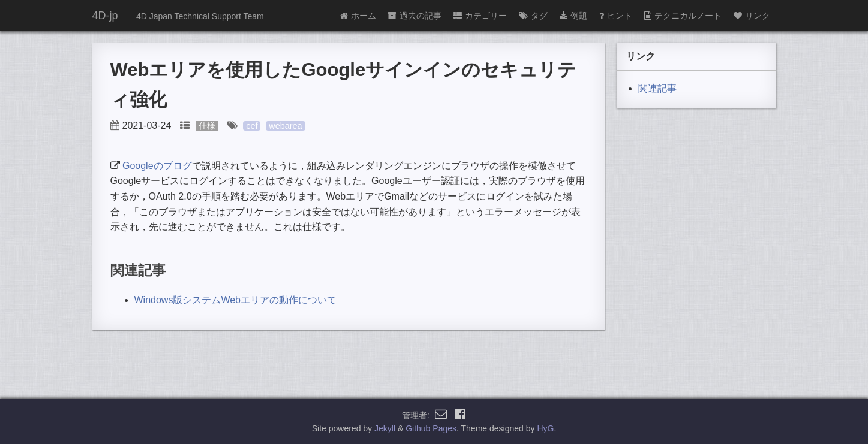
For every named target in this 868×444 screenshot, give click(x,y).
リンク (752, 16)
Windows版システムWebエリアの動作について (236, 300)
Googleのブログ (157, 166)
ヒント (616, 16)
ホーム (358, 16)
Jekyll (385, 428)
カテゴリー (480, 16)
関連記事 (657, 88)
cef (252, 126)
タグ (533, 16)
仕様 (207, 126)
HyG (545, 428)
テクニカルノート (683, 16)
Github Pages (431, 428)
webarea (285, 126)
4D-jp (105, 16)
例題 (573, 16)
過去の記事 (415, 16)
